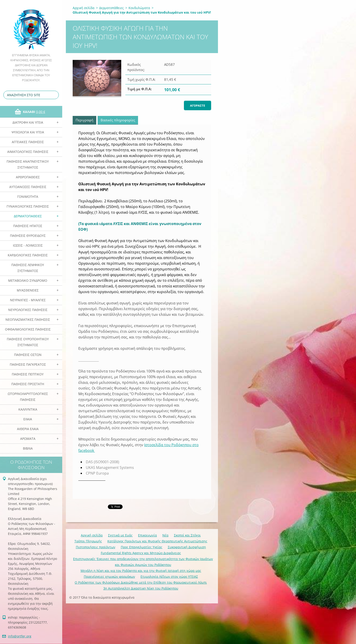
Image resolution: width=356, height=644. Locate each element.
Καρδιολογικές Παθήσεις (28, 255)
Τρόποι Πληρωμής (88, 541)
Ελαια (28, 419)
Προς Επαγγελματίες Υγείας (142, 547)
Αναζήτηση (54, 95)
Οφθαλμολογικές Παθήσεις (28, 329)
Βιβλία (28, 448)
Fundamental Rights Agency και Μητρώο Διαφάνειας (141, 553)
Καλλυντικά (28, 409)
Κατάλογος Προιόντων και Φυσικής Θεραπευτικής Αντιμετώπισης (157, 541)
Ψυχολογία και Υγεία (28, 132)
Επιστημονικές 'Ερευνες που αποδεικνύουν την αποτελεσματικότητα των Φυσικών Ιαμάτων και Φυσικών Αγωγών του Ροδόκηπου (143, 562)
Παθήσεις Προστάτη (28, 384)
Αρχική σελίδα (84, 8)
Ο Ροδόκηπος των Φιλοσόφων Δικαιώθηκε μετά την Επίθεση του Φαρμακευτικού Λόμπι (141, 582)
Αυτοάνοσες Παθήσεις (28, 187)
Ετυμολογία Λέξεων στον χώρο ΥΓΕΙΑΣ (169, 577)
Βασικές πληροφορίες (118, 120)
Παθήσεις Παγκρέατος (28, 364)
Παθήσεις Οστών (28, 355)
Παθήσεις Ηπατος (28, 226)
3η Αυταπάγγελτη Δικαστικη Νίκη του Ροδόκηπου (141, 588)
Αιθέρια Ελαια (28, 429)
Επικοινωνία (147, 535)
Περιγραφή (84, 120)
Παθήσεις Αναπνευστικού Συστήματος (28, 164)
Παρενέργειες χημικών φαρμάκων (109, 577)
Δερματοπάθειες (28, 216)
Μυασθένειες (28, 290)
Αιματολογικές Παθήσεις (28, 152)
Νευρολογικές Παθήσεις (28, 310)
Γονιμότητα (28, 197)
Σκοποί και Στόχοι (187, 535)
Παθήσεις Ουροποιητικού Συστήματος (28, 342)
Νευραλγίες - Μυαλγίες (28, 300)
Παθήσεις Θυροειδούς (28, 236)
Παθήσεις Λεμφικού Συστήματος (28, 268)
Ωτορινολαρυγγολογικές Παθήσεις (28, 397)
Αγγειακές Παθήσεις (28, 142)
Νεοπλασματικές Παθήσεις (28, 320)
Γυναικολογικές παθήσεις (28, 206)
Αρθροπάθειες (28, 177)
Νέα (165, 535)
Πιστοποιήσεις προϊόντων (96, 547)
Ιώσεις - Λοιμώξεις (28, 245)
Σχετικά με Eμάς (120, 535)
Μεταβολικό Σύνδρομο (28, 280)
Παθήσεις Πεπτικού (28, 374)
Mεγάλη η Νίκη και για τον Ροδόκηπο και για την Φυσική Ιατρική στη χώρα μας (141, 571)
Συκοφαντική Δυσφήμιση (187, 547)
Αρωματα (28, 439)
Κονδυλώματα (139, 8)
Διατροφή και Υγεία (28, 122)
